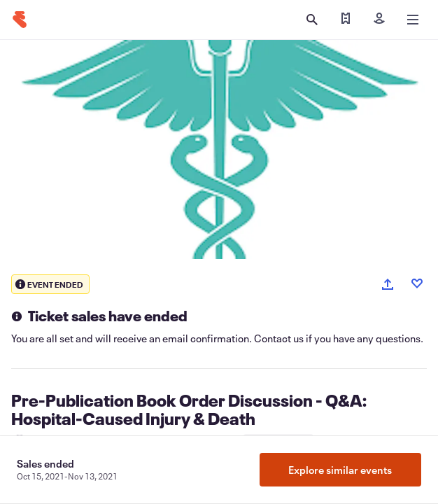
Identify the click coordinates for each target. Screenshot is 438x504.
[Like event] (417, 283)
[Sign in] (379, 20)
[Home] (20, 20)
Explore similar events (340, 470)
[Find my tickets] (346, 20)
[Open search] (312, 20)
